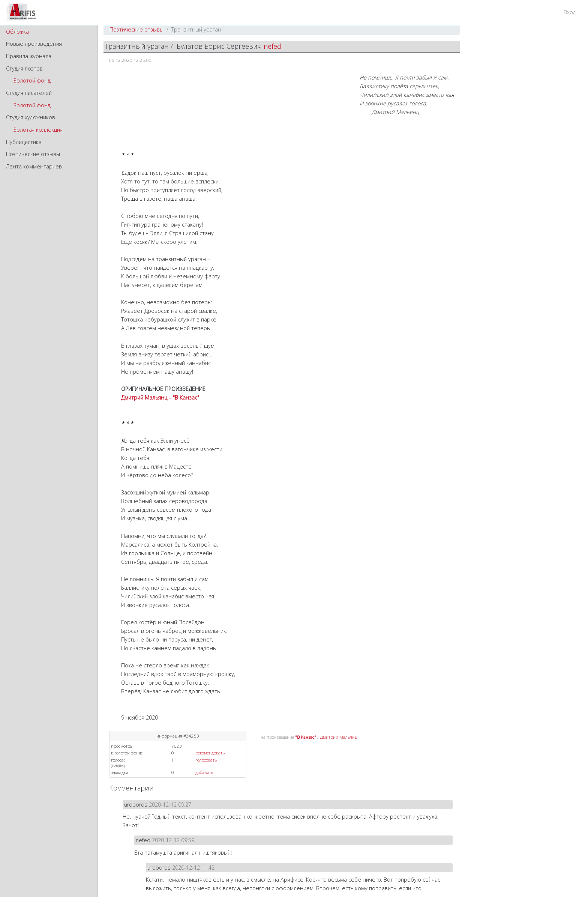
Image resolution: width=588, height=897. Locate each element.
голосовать (206, 760)
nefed (272, 46)
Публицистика (24, 142)
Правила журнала (29, 56)
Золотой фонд (32, 80)
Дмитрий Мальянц (339, 737)
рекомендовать (210, 753)
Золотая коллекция (38, 130)
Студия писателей (29, 93)
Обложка (17, 32)
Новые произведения (34, 44)
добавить (204, 772)
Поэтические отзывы (33, 154)
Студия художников (31, 117)
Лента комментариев (34, 166)
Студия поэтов (24, 68)
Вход (570, 12)
